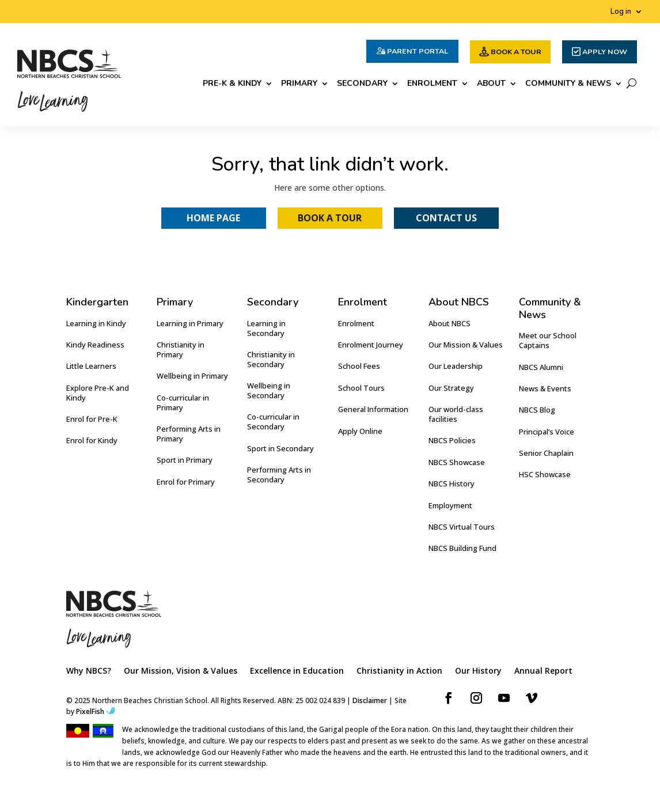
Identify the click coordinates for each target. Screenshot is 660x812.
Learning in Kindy (96, 323)
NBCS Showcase (457, 462)
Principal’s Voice (547, 432)
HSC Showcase (545, 474)
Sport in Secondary (280, 448)
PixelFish (96, 711)
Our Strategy (451, 388)
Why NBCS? (89, 671)
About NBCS (450, 323)
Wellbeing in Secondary (269, 390)
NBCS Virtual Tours (462, 527)
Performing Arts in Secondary (279, 475)
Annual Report (543, 671)
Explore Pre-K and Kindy (98, 393)
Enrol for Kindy (92, 440)
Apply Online (360, 431)
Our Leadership (456, 366)
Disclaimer (370, 700)
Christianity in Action (399, 671)
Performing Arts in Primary (189, 434)
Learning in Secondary (266, 328)
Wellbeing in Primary (192, 376)
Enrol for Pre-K (92, 419)
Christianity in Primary (181, 350)
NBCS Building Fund (462, 548)
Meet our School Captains (548, 340)
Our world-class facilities (456, 414)
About (491, 84)
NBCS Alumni (541, 367)
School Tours (361, 388)
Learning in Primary (190, 323)
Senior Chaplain (546, 453)
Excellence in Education (297, 671)
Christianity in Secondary (271, 359)
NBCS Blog (537, 410)
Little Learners (91, 366)
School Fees (359, 366)
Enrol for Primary (186, 482)
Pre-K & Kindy (232, 84)
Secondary (362, 84)
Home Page (213, 218)
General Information (373, 409)
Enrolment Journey (371, 345)
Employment (450, 505)
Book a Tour (330, 218)
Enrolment (432, 84)
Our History (478, 671)
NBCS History (452, 484)
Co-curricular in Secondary (273, 422)
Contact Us (446, 218)
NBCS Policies (452, 440)
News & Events (545, 388)
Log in (621, 12)
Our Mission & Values (466, 345)
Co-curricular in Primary (183, 403)
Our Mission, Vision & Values (181, 671)
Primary (299, 84)
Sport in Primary (185, 460)
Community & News (568, 84)
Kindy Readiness (95, 345)
